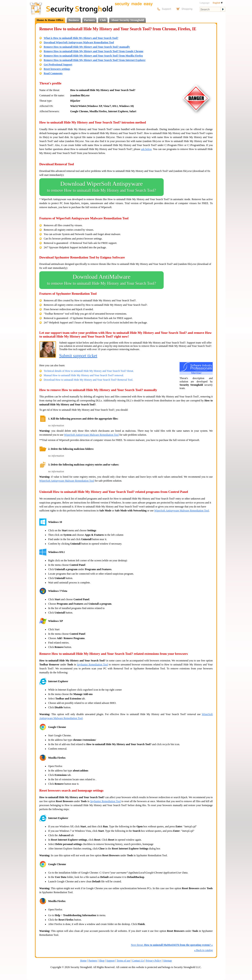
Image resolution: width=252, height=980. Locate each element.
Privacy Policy (153, 961)
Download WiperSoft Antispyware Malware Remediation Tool (79, 42)
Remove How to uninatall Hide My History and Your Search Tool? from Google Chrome (94, 51)
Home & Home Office (50, 20)
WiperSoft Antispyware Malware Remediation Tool (91, 435)
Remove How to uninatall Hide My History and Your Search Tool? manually (87, 47)
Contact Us (138, 961)
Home (83, 961)
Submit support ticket (78, 356)
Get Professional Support (58, 65)
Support (111, 961)
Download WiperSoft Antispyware (101, 187)
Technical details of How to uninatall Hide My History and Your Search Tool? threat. (89, 371)
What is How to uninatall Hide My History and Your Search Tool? (81, 38)
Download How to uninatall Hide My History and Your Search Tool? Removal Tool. (88, 380)
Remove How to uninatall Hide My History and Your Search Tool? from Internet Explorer (95, 60)
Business (74, 20)
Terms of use (123, 961)
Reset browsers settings (57, 69)
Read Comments (53, 73)
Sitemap (168, 961)
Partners (89, 20)
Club (103, 20)
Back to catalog (203, 950)
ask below (146, 149)
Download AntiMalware (101, 280)
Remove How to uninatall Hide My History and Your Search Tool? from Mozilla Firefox (93, 56)
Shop (102, 961)
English (218, 3)
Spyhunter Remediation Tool (92, 665)
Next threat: (172, 945)
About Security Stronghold (127, 20)
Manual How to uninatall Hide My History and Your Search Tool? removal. (84, 375)
